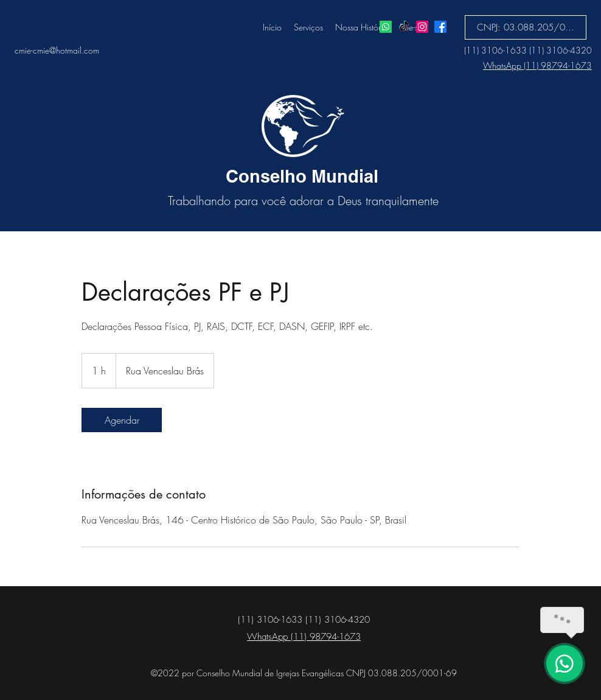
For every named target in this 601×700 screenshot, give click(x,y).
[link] (122, 420)
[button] (526, 27)
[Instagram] (422, 27)
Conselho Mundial (302, 176)
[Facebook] (440, 27)
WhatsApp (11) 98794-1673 (537, 65)
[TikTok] (404, 27)
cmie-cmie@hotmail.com (57, 50)
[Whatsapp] (386, 27)
